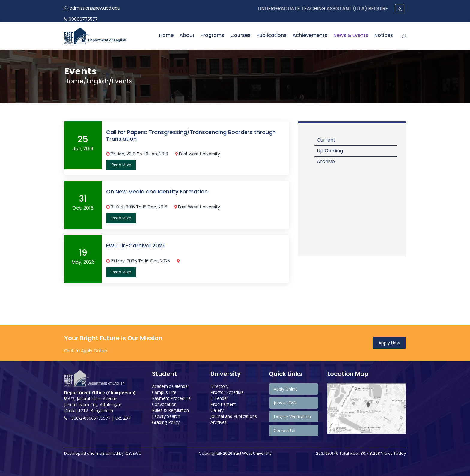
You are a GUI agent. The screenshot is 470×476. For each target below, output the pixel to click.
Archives (219, 422)
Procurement (223, 404)
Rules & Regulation (170, 410)
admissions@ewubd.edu (92, 8)
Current (326, 140)
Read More (121, 165)
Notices (384, 35)
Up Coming (330, 151)
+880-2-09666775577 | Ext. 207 (97, 418)
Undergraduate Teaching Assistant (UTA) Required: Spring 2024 (345, 9)
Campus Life (164, 392)
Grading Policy (166, 422)
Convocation (164, 404)
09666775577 (81, 19)
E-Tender (219, 398)
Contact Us (284, 430)
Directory (219, 386)
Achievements (310, 35)
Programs (212, 35)
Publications (272, 35)
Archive (326, 162)
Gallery (217, 410)
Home (166, 35)
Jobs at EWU (286, 403)
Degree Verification (292, 416)
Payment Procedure (171, 398)
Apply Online (286, 389)
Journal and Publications (234, 416)
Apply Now (389, 343)
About (187, 35)
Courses (240, 35)
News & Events (351, 35)
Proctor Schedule (227, 392)
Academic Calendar (171, 386)
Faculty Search (166, 416)
